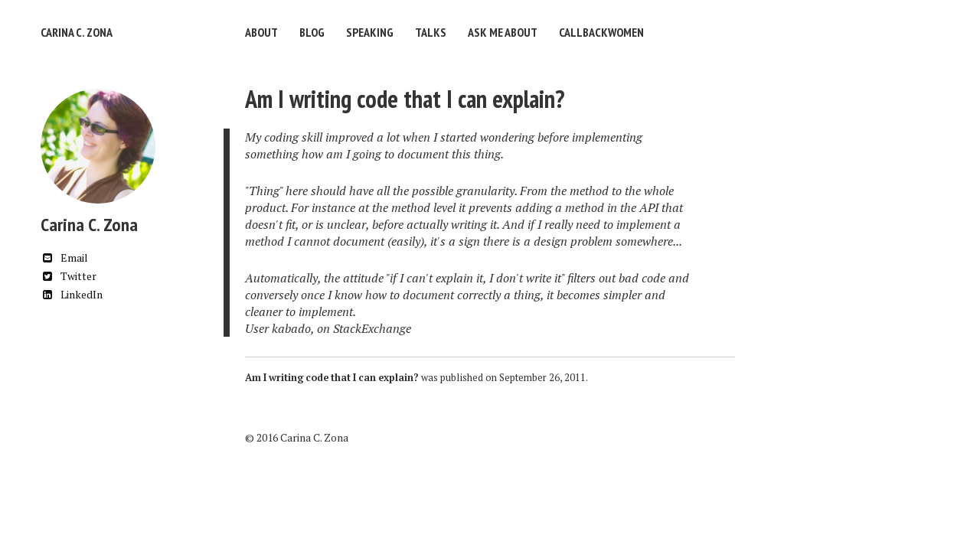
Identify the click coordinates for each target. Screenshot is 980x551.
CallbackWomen (601, 32)
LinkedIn (72, 294)
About (261, 32)
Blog (312, 32)
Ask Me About (503, 32)
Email (64, 258)
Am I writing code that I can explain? (405, 99)
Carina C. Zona (77, 32)
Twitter (69, 276)
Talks (431, 32)
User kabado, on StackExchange (328, 328)
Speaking (370, 32)
